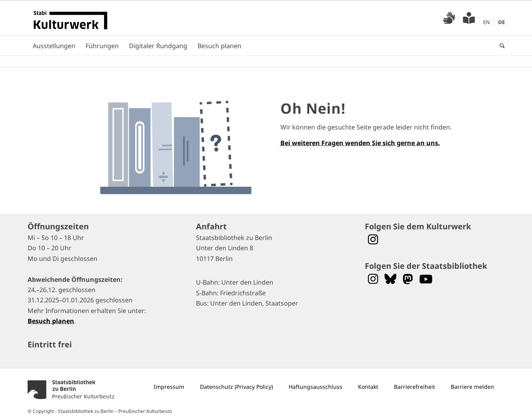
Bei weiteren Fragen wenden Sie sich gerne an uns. (360, 143)
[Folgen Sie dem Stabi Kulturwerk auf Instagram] (373, 239)
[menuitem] (449, 19)
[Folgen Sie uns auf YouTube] (426, 279)
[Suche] (500, 46)
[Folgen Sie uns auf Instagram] (373, 279)
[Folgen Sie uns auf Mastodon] (408, 279)
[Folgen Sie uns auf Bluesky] (390, 279)
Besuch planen (51, 321)
